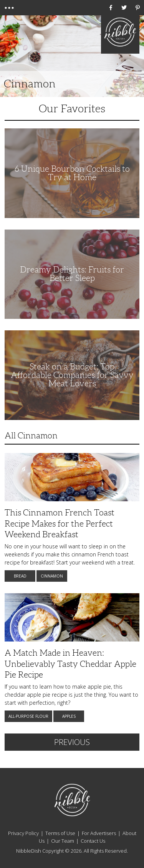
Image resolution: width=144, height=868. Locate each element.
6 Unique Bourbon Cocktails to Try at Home (72, 173)
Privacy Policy (23, 833)
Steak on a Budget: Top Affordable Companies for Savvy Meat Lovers (72, 375)
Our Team (63, 841)
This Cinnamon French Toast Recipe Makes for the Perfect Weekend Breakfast (60, 523)
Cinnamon (52, 576)
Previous (72, 742)
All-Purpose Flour (28, 716)
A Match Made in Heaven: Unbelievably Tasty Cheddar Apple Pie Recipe (70, 664)
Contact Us (93, 841)
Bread (20, 576)
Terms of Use (60, 833)
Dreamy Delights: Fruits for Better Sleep (72, 274)
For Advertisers (99, 833)
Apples (69, 716)
